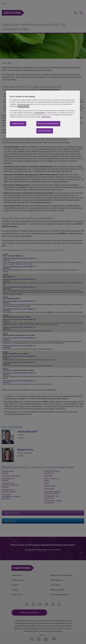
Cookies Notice (24, 106)
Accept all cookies (45, 131)
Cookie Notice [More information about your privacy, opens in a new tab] (46, 117)
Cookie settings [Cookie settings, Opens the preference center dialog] (18, 124)
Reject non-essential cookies (48, 124)
